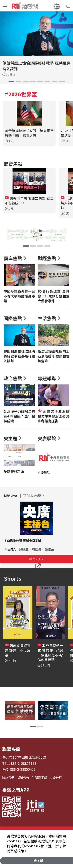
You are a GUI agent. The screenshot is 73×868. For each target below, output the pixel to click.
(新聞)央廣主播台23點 (23, 540)
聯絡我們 (8, 778)
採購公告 (23, 778)
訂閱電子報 (39, 778)
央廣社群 (56, 778)
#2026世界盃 (21, 94)
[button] (6, 6)
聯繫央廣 (11, 749)
